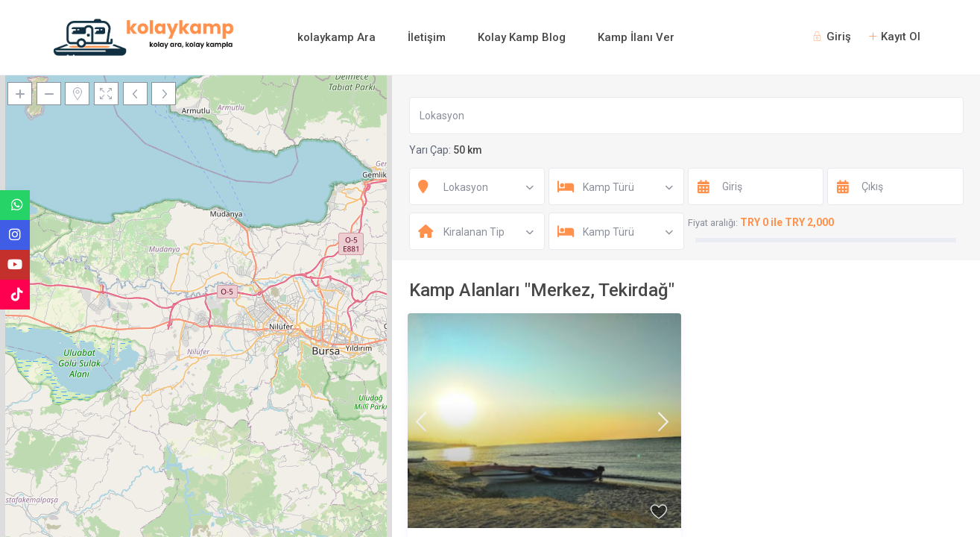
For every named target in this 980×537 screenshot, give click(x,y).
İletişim (427, 37)
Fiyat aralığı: (713, 223)
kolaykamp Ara (336, 37)
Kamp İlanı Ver (636, 37)
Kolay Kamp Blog (522, 37)
